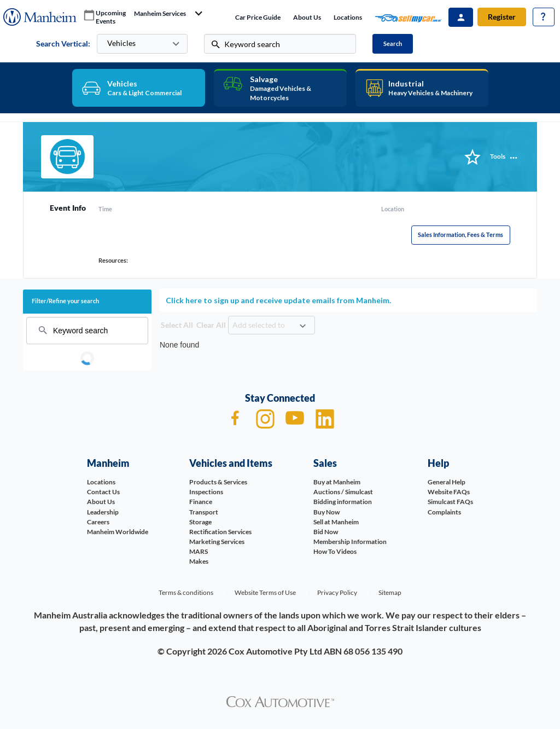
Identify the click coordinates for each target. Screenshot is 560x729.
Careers (98, 522)
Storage (200, 522)
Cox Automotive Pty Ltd (275, 651)
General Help (447, 482)
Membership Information (350, 542)
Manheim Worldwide (118, 532)
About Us (307, 17)
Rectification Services (220, 532)
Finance (201, 502)
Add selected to (259, 325)
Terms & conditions (186, 592)
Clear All (211, 325)
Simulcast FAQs (450, 502)
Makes (199, 561)
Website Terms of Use (265, 592)
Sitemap (390, 592)
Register (502, 17)
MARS (199, 551)
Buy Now (326, 512)
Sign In (461, 17)
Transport (204, 512)
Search (393, 44)
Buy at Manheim (337, 482)
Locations (348, 17)
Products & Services (218, 482)
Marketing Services (217, 542)
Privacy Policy (337, 592)
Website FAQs (449, 492)
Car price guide (258, 17)
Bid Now (326, 532)
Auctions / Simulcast (343, 492)
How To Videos (335, 551)
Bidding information (343, 502)
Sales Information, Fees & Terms (460, 235)
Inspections (206, 492)
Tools (498, 157)
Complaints (444, 512)
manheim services (160, 14)
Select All (177, 325)
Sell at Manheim (336, 522)
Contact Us (103, 492)
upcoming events (111, 17)
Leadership (103, 512)
